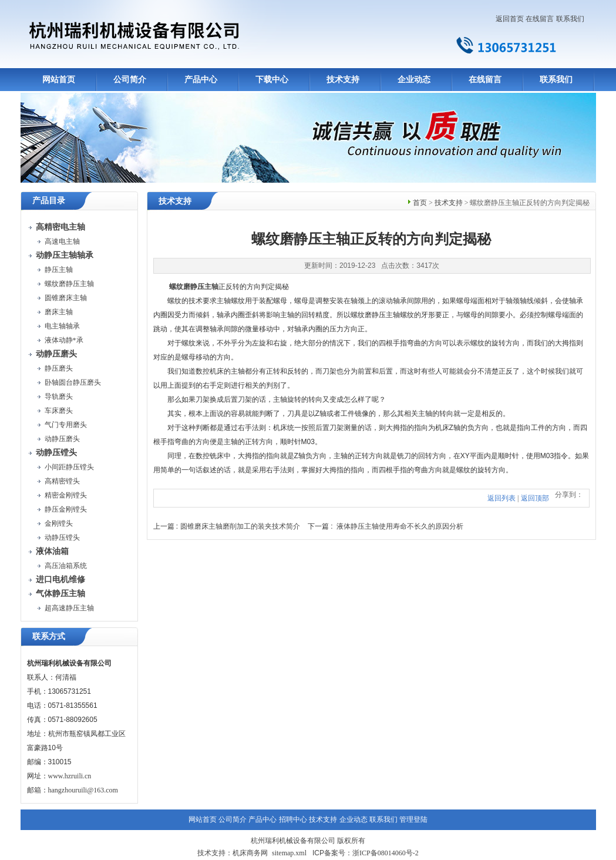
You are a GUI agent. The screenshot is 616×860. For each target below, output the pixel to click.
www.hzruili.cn (70, 776)
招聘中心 (293, 819)
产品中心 (201, 80)
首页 (420, 203)
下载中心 (272, 80)
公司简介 (130, 80)
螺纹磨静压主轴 (194, 287)
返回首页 (510, 19)
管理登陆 (413, 819)
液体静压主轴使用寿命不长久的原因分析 (400, 526)
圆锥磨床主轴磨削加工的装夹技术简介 (240, 526)
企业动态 (414, 80)
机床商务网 (250, 853)
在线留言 (540, 19)
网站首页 (59, 80)
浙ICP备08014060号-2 (386, 853)
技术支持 (343, 80)
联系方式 (49, 636)
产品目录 (49, 201)
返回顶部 (535, 498)
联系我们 (570, 19)
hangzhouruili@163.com (83, 790)
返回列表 (501, 498)
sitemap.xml (289, 853)
